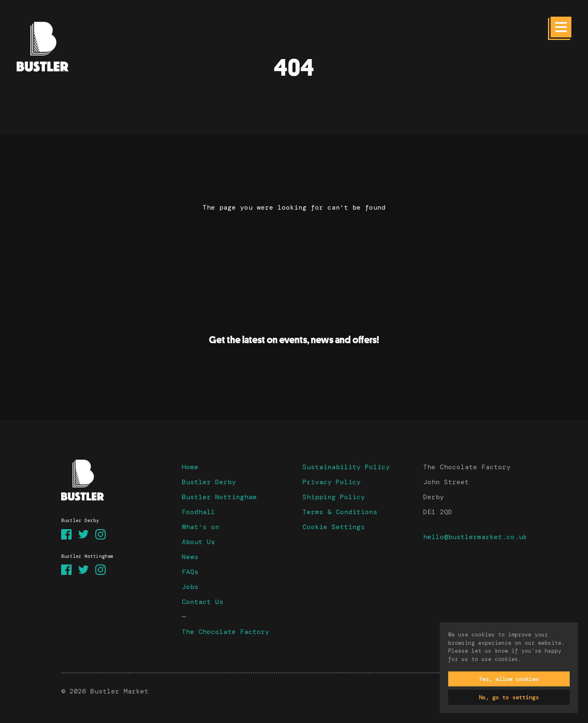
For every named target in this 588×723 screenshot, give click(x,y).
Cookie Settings (334, 527)
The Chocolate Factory (226, 632)
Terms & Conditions (340, 512)
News (190, 557)
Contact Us (203, 602)
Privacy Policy (332, 482)
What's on (201, 527)
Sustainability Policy (346, 467)
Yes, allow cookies (509, 679)
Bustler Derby (209, 482)
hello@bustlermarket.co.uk (475, 537)
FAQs (190, 572)
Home (190, 467)
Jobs (190, 587)
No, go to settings (509, 697)
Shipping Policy (334, 497)
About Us (198, 542)
